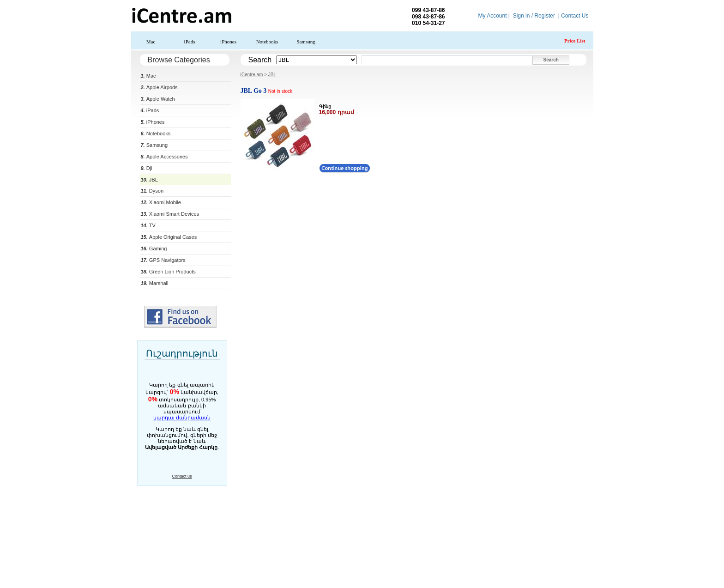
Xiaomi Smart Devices (170, 214)
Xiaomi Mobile (161, 202)
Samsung (306, 42)
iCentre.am (252, 75)
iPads (190, 42)
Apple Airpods (159, 87)
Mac (151, 42)
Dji (147, 168)
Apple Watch (158, 99)
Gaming (154, 249)
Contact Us (575, 16)
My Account (492, 16)
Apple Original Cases (169, 237)
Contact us (182, 476)
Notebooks (267, 42)
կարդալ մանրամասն (182, 418)
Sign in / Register (534, 16)
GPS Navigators (163, 260)
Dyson (152, 191)
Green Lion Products (168, 272)
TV (148, 225)
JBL (149, 180)
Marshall (155, 283)
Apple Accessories (164, 157)
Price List (575, 41)
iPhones (228, 42)
